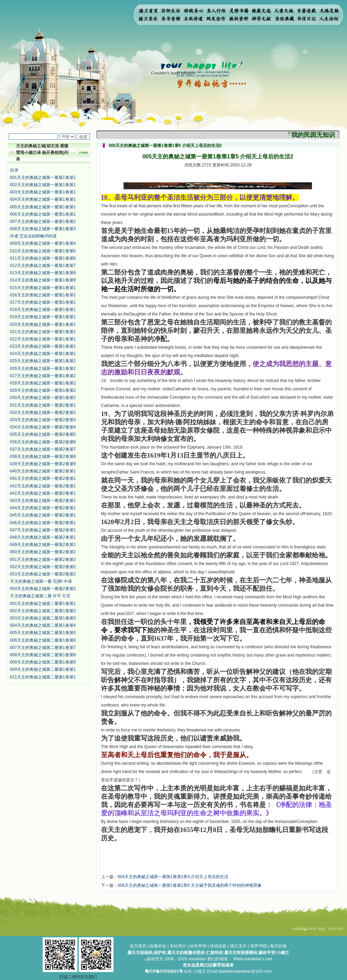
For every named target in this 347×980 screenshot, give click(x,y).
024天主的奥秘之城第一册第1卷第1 (43, 354)
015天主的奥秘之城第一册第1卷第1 (43, 288)
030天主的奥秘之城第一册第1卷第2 (43, 398)
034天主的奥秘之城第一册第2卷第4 (43, 427)
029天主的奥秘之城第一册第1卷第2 (43, 390)
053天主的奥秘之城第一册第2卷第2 (43, 574)
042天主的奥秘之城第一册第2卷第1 (43, 486)
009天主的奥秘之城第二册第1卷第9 (43, 662)
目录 (14, 170)
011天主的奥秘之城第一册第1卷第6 (43, 258)
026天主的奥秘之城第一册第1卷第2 (43, 368)
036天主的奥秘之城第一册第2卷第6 (43, 442)
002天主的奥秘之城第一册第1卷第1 (43, 185)
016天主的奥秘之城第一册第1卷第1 (43, 295)
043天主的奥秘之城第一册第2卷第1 (43, 501)
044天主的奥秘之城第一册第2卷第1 (43, 508)
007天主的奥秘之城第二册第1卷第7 (43, 648)
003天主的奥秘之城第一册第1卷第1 (43, 192)
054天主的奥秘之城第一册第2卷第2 (43, 589)
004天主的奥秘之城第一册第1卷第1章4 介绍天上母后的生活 (173, 877)
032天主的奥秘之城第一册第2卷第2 (43, 413)
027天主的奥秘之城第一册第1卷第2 (43, 376)
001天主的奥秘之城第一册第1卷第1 (43, 177)
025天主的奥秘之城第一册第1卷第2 (43, 361)
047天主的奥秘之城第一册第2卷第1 (43, 530)
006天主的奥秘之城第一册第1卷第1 (43, 214)
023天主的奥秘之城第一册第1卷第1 (43, 346)
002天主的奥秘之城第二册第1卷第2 (43, 611)
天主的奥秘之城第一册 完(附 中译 (41, 581)
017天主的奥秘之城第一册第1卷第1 (43, 302)
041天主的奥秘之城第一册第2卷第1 (43, 478)
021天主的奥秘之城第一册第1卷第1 (43, 332)
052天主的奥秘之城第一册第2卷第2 (43, 567)
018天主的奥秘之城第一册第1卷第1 (43, 310)
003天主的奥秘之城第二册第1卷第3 (43, 618)
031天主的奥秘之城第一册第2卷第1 (43, 405)
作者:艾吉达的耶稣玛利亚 (33, 236)
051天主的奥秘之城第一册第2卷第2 (43, 560)
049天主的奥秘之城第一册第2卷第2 (43, 545)
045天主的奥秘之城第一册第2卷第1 (43, 515)
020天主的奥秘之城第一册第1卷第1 (43, 324)
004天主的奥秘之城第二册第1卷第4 (43, 625)
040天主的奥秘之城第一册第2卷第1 (43, 471)
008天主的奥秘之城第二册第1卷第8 (43, 655)
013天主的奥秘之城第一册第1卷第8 (43, 273)
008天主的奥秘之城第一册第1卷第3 (43, 229)
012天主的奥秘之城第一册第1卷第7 (43, 266)
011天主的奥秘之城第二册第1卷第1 (43, 677)
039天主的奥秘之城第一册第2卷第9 (43, 464)
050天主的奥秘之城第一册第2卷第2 (43, 552)
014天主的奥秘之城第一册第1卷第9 (43, 280)
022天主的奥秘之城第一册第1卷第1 (43, 339)
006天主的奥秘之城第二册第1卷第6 (43, 640)
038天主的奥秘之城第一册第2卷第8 (43, 457)
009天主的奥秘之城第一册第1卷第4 (43, 243)
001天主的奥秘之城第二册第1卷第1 (43, 604)
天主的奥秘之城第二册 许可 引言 (40, 596)
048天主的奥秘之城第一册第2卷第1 (43, 537)
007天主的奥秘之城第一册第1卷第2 (43, 222)
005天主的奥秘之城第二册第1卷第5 (43, 633)
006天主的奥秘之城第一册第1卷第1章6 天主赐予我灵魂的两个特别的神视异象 (190, 885)
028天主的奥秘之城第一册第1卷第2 (43, 383)
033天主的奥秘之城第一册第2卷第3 (43, 420)
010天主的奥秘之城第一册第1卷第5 (43, 251)
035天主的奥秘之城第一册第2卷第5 (43, 434)
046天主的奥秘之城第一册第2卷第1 (43, 523)
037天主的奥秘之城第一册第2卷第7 (43, 449)
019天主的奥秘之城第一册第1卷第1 (43, 317)
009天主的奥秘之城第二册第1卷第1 (43, 669)
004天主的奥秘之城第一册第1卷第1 (43, 199)
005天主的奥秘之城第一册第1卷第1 (43, 207)
